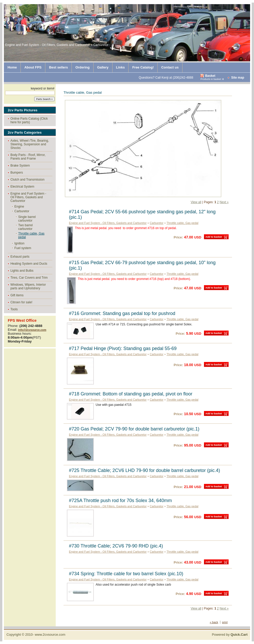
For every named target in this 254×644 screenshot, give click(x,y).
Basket (210, 76)
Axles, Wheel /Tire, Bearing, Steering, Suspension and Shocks (30, 144)
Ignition (20, 243)
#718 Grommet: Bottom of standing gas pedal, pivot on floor (131, 394)
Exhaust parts (20, 257)
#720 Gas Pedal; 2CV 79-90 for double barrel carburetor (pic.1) (134, 429)
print (225, 622)
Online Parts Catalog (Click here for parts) (29, 120)
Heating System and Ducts (29, 264)
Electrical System (22, 187)
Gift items (17, 295)
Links (121, 67)
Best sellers (58, 67)
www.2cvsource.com (50, 635)
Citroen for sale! (21, 302)
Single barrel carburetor (27, 219)
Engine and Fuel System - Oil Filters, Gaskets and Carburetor (28, 197)
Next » (224, 202)
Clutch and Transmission (27, 180)
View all (196, 202)
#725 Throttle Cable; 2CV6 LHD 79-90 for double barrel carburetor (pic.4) (144, 470)
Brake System (20, 166)
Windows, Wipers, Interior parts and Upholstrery (28, 286)
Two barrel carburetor (25, 227)
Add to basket (214, 237)
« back (214, 622)
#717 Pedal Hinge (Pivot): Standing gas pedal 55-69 (123, 348)
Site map (238, 78)
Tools (14, 309)
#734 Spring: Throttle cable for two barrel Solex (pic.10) (126, 574)
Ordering (83, 67)
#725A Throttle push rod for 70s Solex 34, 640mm (120, 501)
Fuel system (23, 248)
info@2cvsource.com (32, 330)
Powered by (230, 635)
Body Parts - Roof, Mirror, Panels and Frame (28, 157)
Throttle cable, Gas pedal (31, 235)
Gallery (103, 67)
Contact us (170, 67)
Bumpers (17, 173)
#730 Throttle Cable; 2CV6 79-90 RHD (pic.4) (116, 546)
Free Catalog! (143, 67)
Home (12, 67)
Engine (19, 207)
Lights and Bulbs (22, 271)
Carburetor (22, 211)
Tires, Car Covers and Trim (29, 278)
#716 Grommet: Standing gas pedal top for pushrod (122, 313)
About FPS (33, 67)
